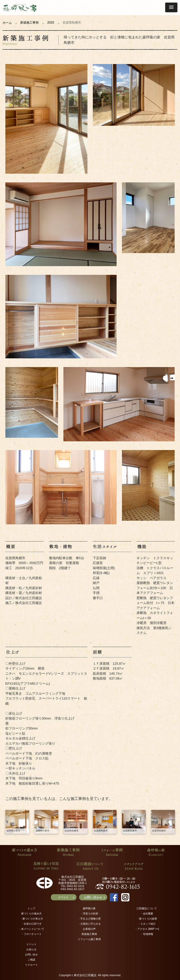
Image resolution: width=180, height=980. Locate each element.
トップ (31, 908)
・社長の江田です (31, 924)
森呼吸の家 (89, 908)
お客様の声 (89, 929)
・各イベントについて (31, 929)
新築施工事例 (29, 23)
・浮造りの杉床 (89, 914)
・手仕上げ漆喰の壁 (89, 919)
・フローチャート (31, 934)
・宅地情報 (147, 934)
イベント (31, 944)
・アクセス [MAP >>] (147, 929)
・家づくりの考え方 (31, 919)
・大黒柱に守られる (89, 924)
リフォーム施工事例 (89, 939)
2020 (51, 23)
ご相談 (31, 960)
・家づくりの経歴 (147, 919)
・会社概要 (147, 914)
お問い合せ (31, 955)
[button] (171, 7)
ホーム (7, 23)
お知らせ (31, 949)
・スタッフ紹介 (147, 924)
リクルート (31, 965)
